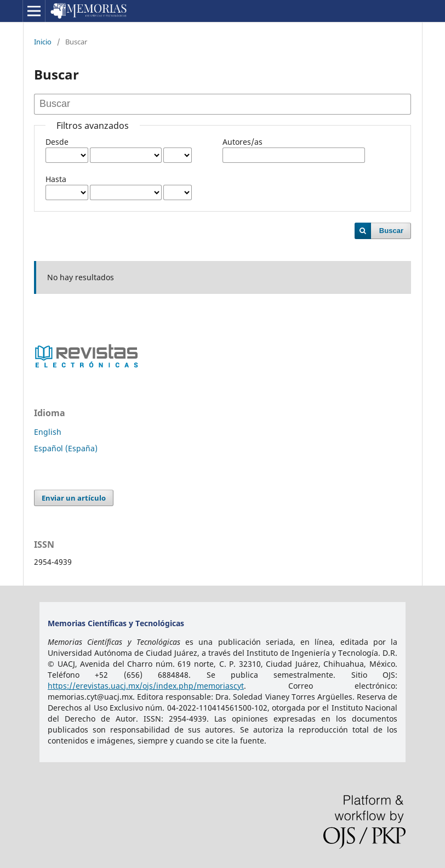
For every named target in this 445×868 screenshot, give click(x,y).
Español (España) (66, 448)
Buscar (391, 231)
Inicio (43, 42)
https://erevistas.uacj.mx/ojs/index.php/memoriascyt (146, 686)
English (48, 432)
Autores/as (243, 142)
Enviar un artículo (74, 498)
